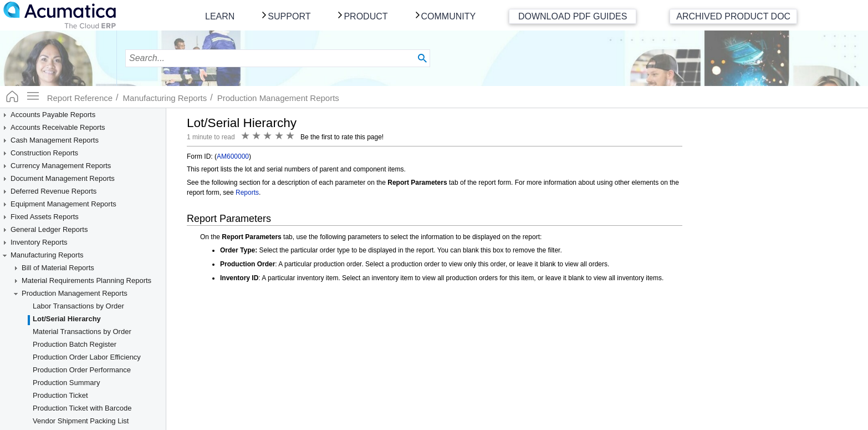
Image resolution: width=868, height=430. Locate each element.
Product (366, 16)
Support (289, 16)
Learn (220, 16)
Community (449, 16)
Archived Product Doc (733, 16)
